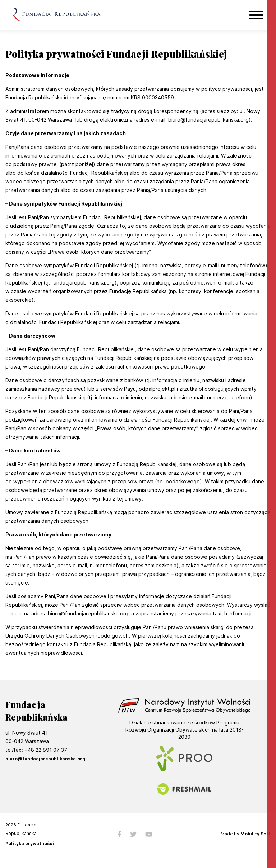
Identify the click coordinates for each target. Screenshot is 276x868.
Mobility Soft (256, 834)
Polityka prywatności (30, 844)
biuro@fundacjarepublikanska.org (45, 759)
